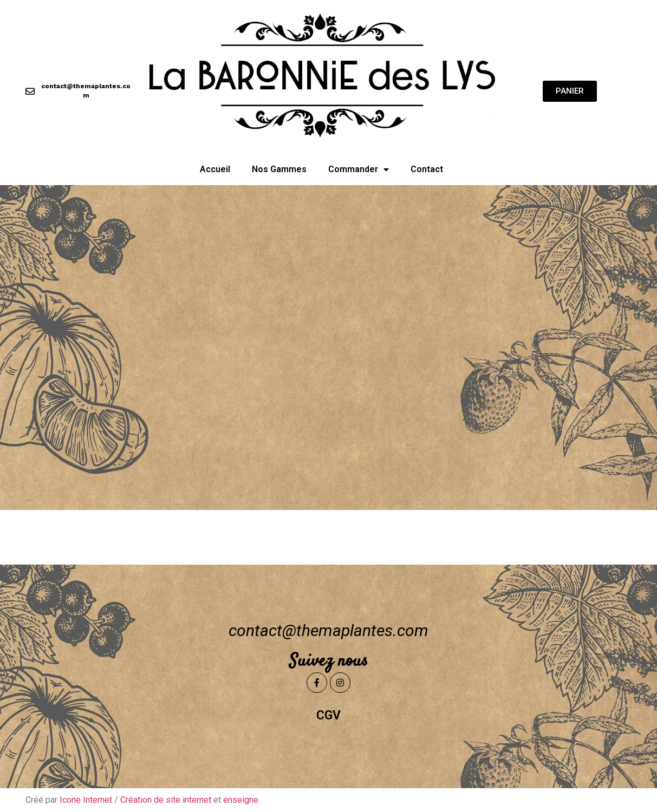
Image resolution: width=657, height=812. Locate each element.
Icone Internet (86, 800)
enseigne (241, 800)
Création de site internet (166, 800)
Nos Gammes (279, 169)
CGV (328, 715)
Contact (427, 169)
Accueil (215, 169)
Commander (359, 169)
